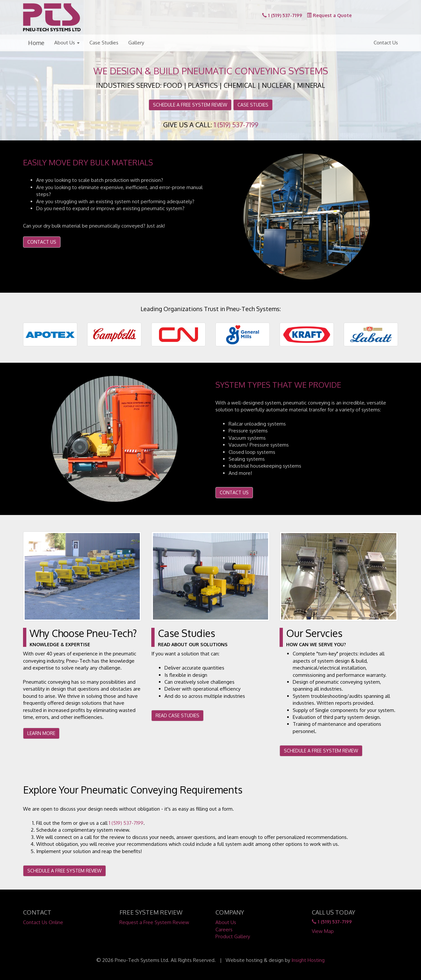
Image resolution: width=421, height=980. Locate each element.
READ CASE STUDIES (177, 715)
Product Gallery (233, 936)
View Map (323, 931)
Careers (224, 930)
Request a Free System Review (154, 922)
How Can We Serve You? (316, 644)
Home (36, 43)
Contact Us (386, 43)
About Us (67, 43)
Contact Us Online (43, 922)
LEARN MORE (41, 733)
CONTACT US (42, 242)
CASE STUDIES (253, 105)
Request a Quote (329, 15)
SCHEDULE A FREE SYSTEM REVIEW (190, 105)
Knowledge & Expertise (60, 644)
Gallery (136, 43)
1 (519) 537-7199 (282, 15)
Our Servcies (314, 633)
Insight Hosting (308, 960)
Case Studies (104, 43)
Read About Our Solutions (193, 644)
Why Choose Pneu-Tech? (83, 633)
